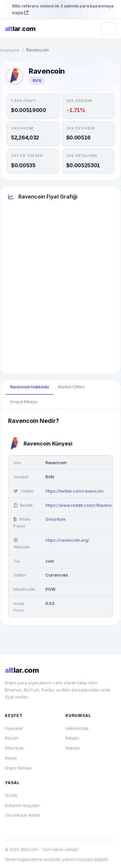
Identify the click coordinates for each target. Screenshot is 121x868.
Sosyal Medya (24, 402)
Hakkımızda (77, 728)
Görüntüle (55, 519)
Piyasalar (14, 728)
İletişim (72, 738)
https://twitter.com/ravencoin (75, 491)
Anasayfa (10, 50)
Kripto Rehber (19, 768)
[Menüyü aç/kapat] (108, 29)
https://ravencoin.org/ (67, 540)
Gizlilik (11, 795)
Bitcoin (12, 738)
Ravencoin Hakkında (29, 387)
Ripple (11, 758)
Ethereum (14, 748)
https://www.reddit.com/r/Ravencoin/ (83, 505)
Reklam (73, 748)
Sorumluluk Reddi (22, 815)
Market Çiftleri (71, 387)
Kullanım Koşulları (22, 805)
